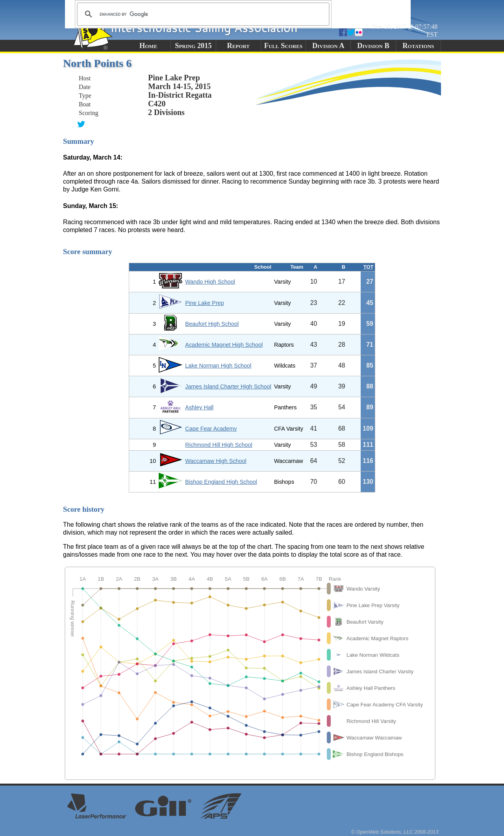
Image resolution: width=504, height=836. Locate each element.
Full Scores (283, 46)
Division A (328, 46)
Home (148, 46)
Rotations (418, 46)
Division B (373, 46)
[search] (202, 14)
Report (238, 46)
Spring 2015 (193, 46)
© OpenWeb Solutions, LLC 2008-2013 (395, 832)
